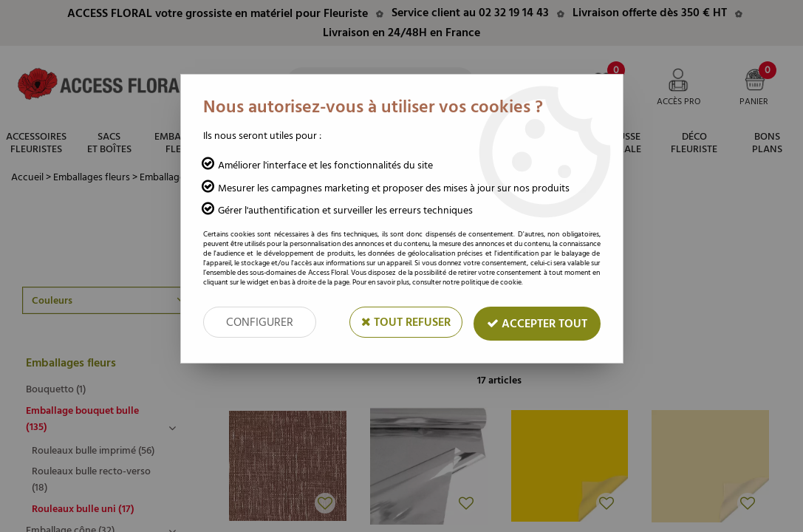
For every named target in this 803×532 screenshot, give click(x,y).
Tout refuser (406, 322)
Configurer (260, 322)
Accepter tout (537, 324)
